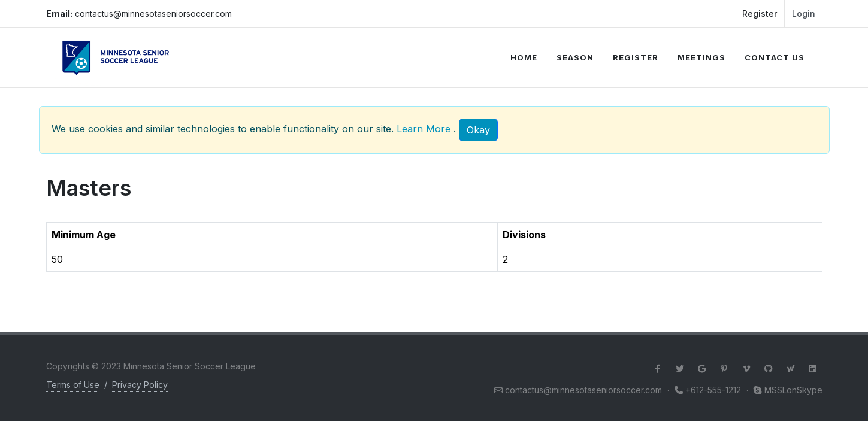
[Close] (478, 130)
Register (760, 13)
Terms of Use (73, 385)
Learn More (424, 129)
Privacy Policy (140, 385)
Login (804, 13)
